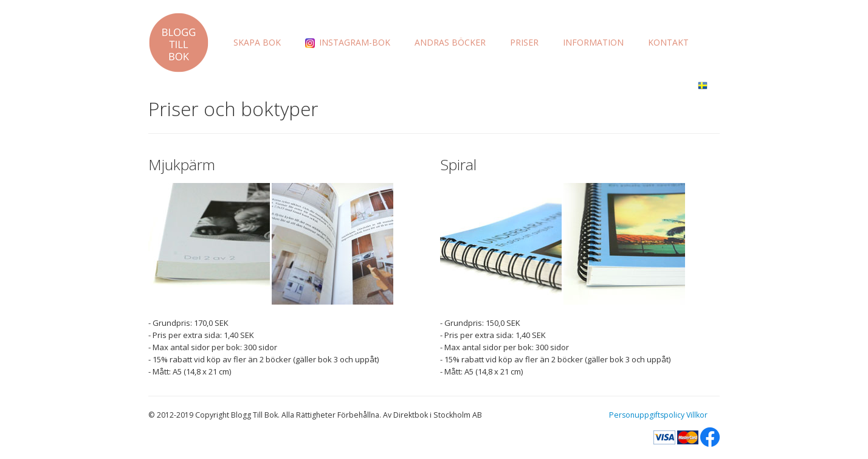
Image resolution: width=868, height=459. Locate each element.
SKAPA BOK (257, 42)
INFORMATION (593, 42)
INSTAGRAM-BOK (348, 42)
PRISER (524, 42)
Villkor (697, 415)
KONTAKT (668, 42)
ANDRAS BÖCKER (450, 42)
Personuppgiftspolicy (647, 415)
